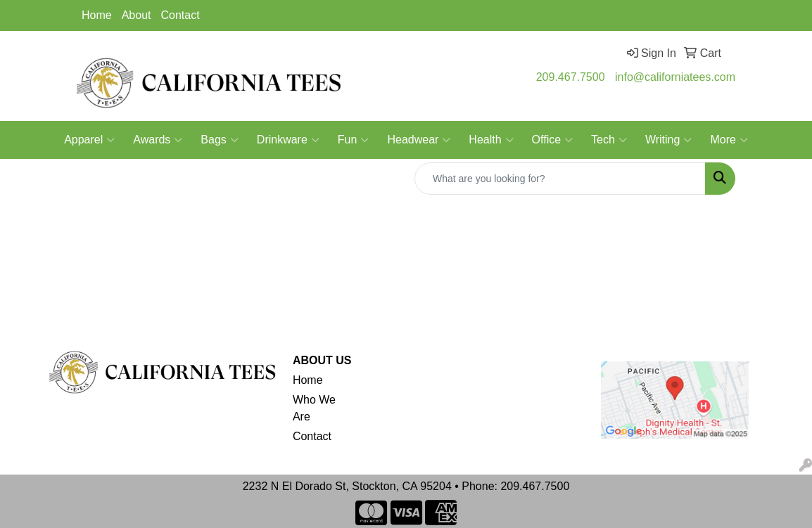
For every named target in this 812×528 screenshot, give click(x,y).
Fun (354, 140)
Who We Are (314, 408)
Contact (180, 15)
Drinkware (288, 140)
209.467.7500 (571, 77)
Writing (669, 140)
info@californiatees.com (675, 77)
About (137, 15)
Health (491, 140)
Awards (158, 140)
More (729, 140)
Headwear (419, 140)
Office (553, 140)
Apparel (89, 140)
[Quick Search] (560, 179)
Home (97, 15)
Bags (219, 140)
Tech (609, 140)
